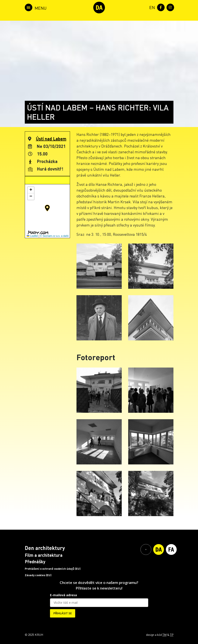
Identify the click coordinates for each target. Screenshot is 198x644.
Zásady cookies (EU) (38, 575)
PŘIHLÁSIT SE (63, 613)
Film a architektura (44, 555)
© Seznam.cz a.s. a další (54, 236)
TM (164, 635)
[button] (47, 208)
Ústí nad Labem (51, 139)
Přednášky (35, 562)
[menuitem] (151, 7)
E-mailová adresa (63, 595)
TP (172, 635)
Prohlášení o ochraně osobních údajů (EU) (53, 569)
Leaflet (32, 236)
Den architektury (45, 548)
